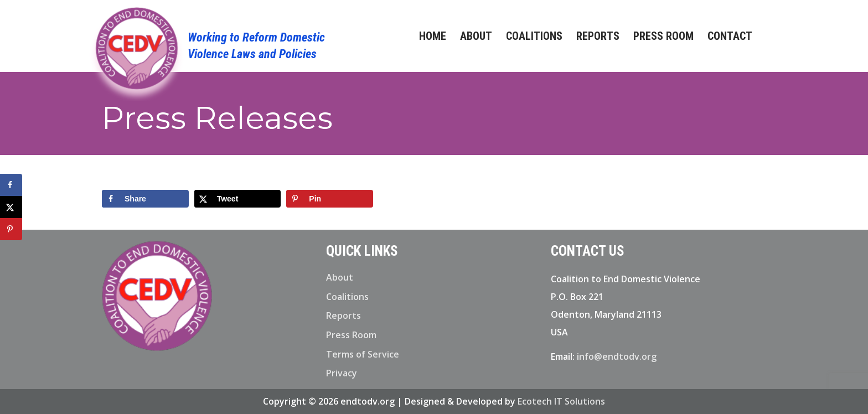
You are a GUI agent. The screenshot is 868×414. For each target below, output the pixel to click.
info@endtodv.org (617, 356)
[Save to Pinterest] (330, 199)
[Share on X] (238, 199)
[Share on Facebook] (145, 199)
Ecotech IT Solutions (561, 401)
